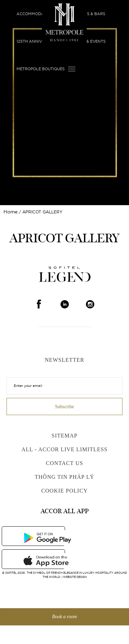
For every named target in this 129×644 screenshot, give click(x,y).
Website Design (75, 577)
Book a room (65, 617)
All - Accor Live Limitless (64, 449)
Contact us (64, 463)
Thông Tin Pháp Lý (64, 477)
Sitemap (64, 436)
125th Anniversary (37, 41)
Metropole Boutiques (41, 69)
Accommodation (35, 14)
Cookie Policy (64, 491)
